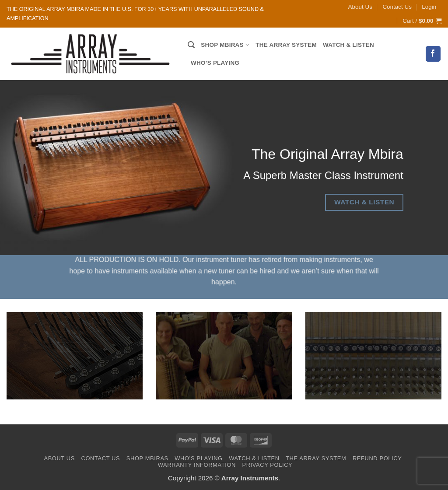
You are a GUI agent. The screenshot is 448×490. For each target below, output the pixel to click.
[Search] (191, 45)
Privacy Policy (267, 465)
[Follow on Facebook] (433, 54)
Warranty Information (197, 465)
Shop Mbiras (225, 45)
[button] (429, 7)
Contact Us (397, 7)
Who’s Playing (215, 63)
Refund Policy (377, 458)
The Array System (286, 45)
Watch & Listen (348, 45)
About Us (360, 7)
